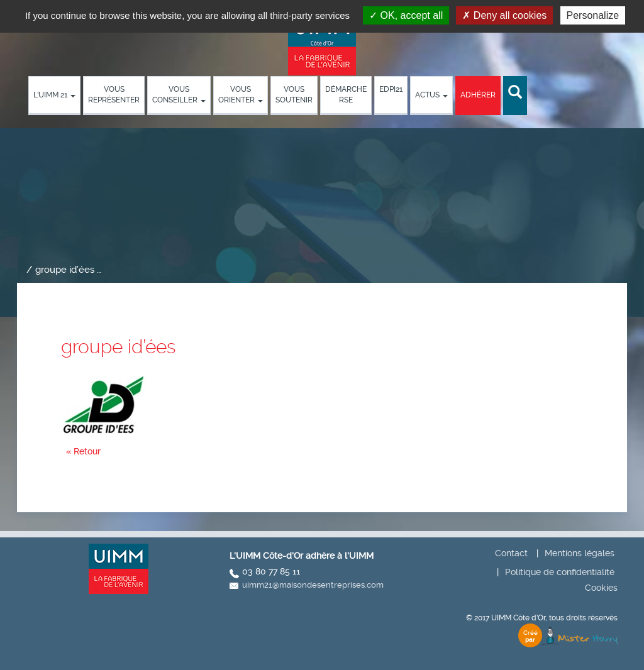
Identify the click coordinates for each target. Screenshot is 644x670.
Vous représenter (114, 95)
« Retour (83, 451)
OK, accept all (406, 15)
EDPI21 (391, 89)
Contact (511, 553)
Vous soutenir (294, 95)
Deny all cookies (504, 15)
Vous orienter (241, 95)
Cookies (601, 588)
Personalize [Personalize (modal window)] (593, 15)
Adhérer (478, 95)
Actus (431, 95)
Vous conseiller (179, 95)
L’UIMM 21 (54, 95)
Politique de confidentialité (560, 572)
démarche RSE (346, 95)
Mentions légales (580, 553)
